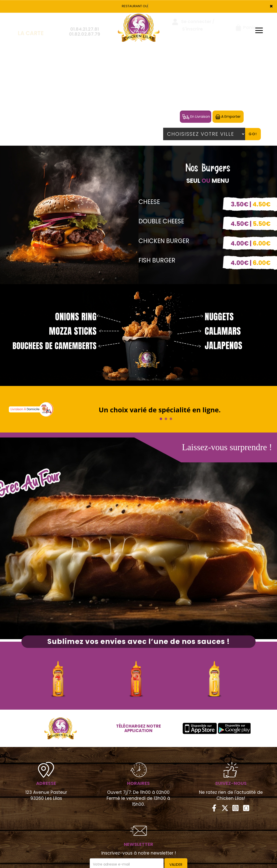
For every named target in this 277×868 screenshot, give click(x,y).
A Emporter (228, 117)
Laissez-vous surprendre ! (227, 447)
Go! (253, 134)
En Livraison (196, 117)
